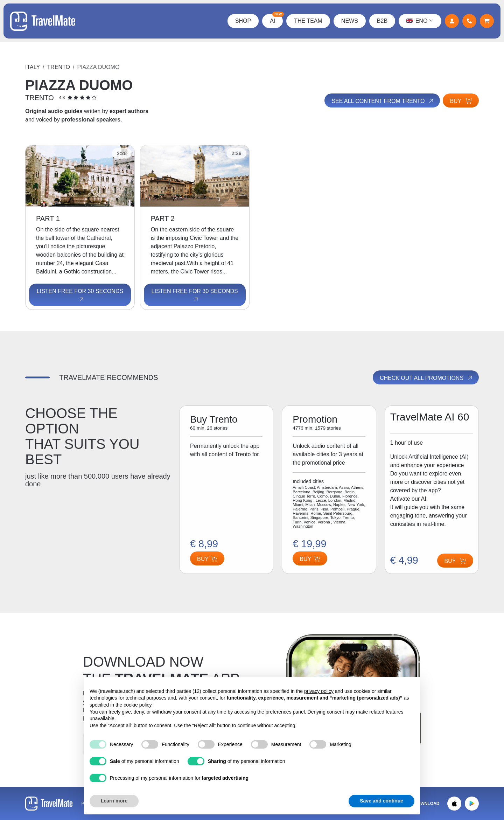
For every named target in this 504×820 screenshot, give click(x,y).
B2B (381, 21)
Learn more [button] (114, 801)
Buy (461, 101)
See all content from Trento (382, 101)
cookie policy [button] (137, 705)
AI (276, 19)
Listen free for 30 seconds (80, 296)
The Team (308, 21)
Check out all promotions (426, 378)
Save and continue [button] (381, 801)
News (349, 21)
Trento (59, 67)
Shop (242, 21)
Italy (33, 67)
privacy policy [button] (319, 691)
